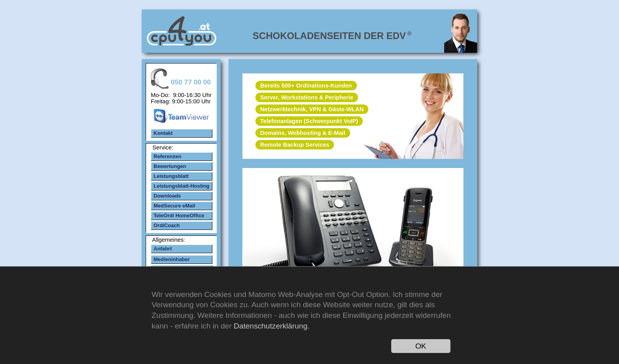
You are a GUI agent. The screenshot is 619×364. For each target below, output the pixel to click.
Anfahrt (163, 249)
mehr (353, 227)
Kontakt (163, 133)
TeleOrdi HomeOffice (179, 216)
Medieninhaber (172, 259)
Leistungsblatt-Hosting (182, 186)
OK (421, 346)
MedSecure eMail (174, 206)
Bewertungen (170, 166)
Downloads (167, 196)
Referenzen (167, 156)
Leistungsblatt (171, 176)
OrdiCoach (167, 225)
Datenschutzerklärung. (272, 326)
